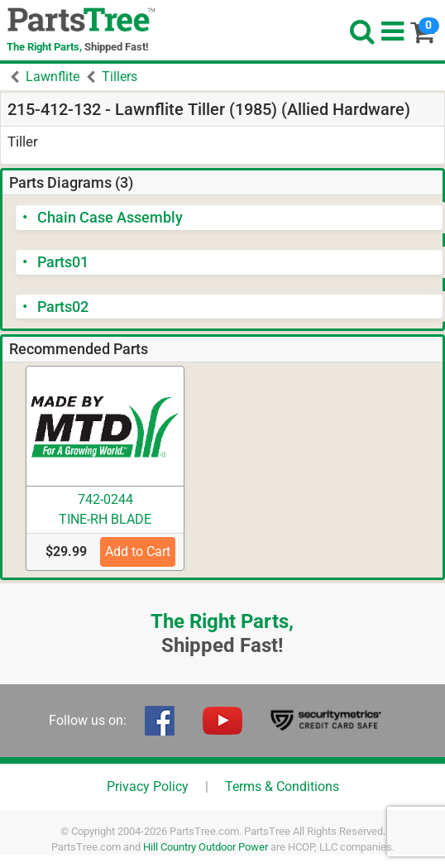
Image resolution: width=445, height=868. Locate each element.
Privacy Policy (148, 786)
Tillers (120, 77)
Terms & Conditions (282, 786)
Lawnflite (53, 77)
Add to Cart (138, 551)
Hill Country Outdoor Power (206, 847)
